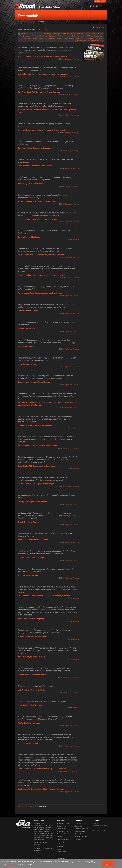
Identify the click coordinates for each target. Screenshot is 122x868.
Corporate (26, 38)
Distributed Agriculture (53, 38)
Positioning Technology (51, 34)
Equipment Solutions (48, 36)
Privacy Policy (79, 834)
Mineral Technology (96, 36)
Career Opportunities (82, 829)
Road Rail (65, 34)
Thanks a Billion (77, 34)
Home (20, 22)
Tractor (87, 34)
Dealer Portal (99, 2)
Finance (69, 36)
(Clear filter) (43, 30)
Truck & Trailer (97, 34)
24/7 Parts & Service (99, 831)
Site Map (78, 839)
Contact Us (78, 826)
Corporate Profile (80, 823)
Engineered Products (31, 36)
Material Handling (80, 36)
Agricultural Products (82, 41)
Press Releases (80, 831)
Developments (37, 38)
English (94, 6)
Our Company (29, 22)
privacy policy (13, 864)
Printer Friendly (100, 27)
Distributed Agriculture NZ (93, 38)
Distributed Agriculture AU (72, 38)
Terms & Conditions (81, 837)
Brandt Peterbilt (97, 41)
